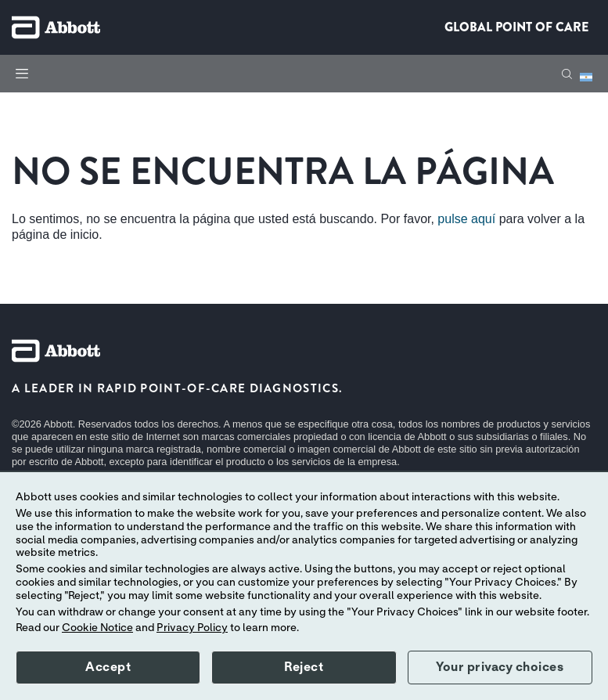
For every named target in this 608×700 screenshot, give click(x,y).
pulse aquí (466, 219)
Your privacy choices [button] (500, 667)
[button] (567, 74)
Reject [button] (304, 667)
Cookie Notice (97, 628)
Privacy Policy (192, 628)
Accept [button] (108, 667)
